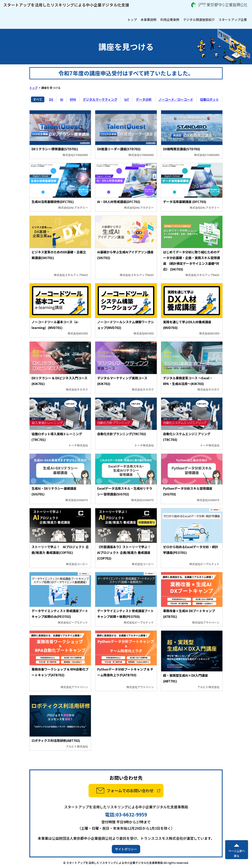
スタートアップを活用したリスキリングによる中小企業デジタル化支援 (66, 5)
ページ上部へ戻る (237, 853)
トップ (132, 20)
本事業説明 (148, 20)
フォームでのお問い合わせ (130, 790)
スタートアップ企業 (233, 20)
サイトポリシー (126, 849)
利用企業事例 (170, 20)
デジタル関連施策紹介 (199, 20)
